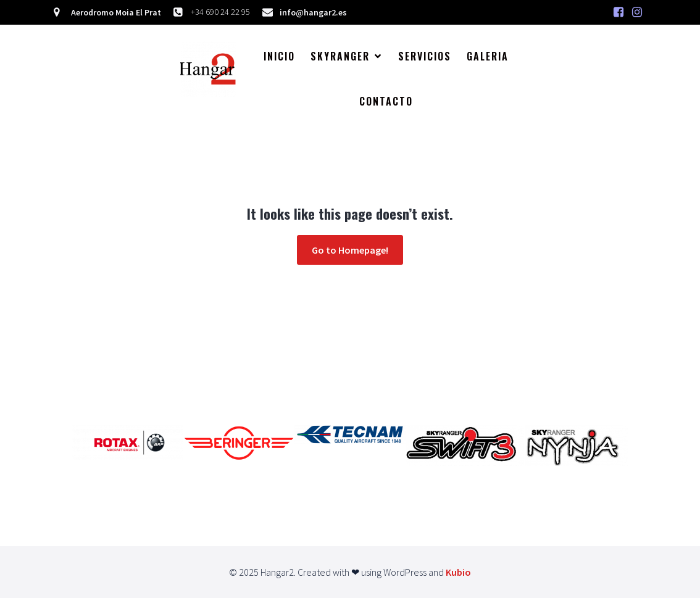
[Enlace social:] (637, 12)
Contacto (386, 101)
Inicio (279, 56)
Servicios (425, 56)
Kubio (458, 572)
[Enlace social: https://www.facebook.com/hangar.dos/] (619, 12)
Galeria (488, 56)
